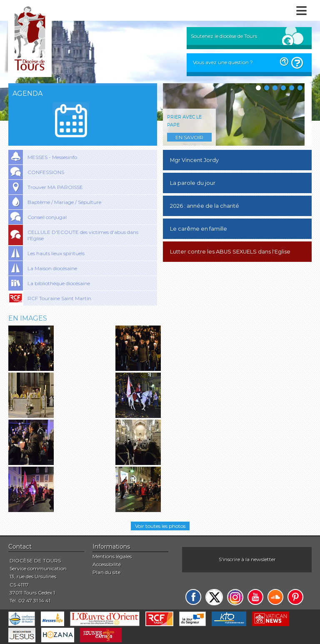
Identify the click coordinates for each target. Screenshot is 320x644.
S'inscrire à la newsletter (247, 559)
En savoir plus (189, 138)
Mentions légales (112, 556)
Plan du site (106, 572)
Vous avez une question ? (223, 62)
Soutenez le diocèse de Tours (224, 36)
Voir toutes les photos (160, 526)
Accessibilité (107, 564)
